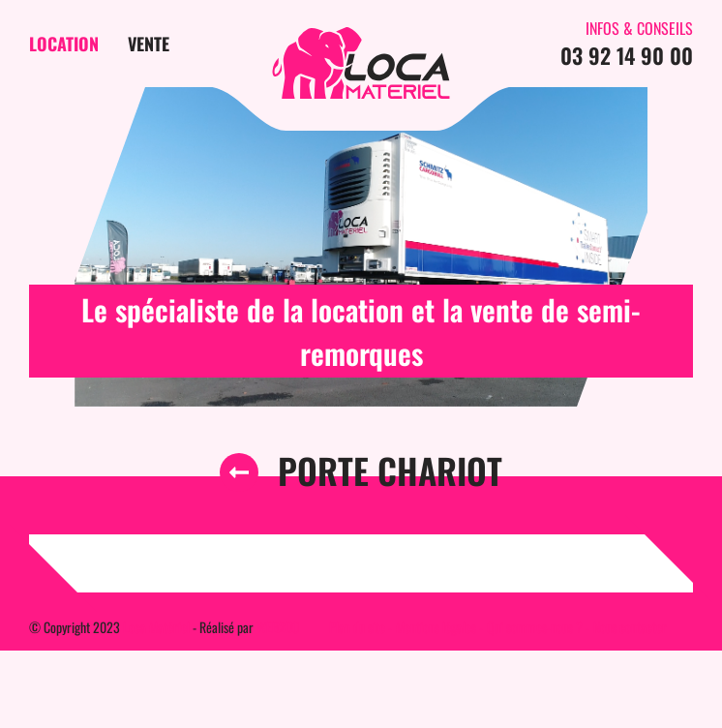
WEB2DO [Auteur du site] (278, 627)
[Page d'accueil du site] (361, 63)
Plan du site (357, 627)
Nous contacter (630, 627)
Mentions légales (436, 627)
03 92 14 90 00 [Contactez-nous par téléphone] (627, 55)
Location (64, 44)
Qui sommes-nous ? (535, 627)
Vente (149, 44)
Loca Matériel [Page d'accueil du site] (156, 627)
